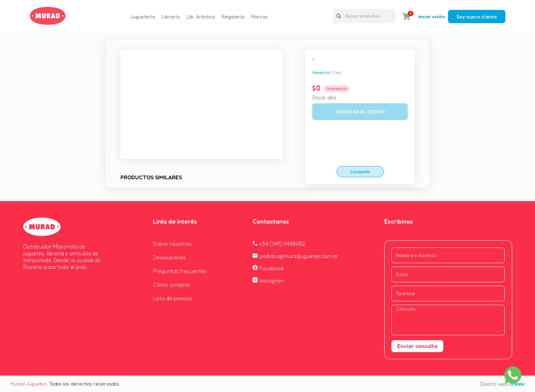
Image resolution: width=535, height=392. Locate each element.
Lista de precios (172, 298)
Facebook (268, 268)
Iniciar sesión (432, 17)
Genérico (321, 72)
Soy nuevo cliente (477, 17)
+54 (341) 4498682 (279, 244)
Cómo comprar (172, 285)
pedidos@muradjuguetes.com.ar (295, 256)
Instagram (268, 281)
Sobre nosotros (172, 244)
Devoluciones (169, 257)
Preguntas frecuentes (180, 271)
